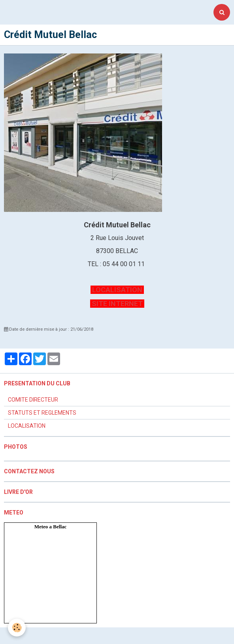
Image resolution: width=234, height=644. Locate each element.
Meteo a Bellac (51, 527)
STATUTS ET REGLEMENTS (42, 413)
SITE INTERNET (117, 304)
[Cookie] (17, 628)
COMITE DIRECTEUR (33, 400)
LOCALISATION (117, 290)
